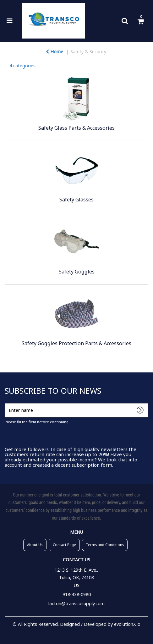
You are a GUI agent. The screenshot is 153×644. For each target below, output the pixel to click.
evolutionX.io (127, 624)
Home (55, 52)
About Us (35, 545)
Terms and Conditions (105, 545)
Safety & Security (88, 52)
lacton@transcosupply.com (76, 603)
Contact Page (64, 545)
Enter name (6, 403)
